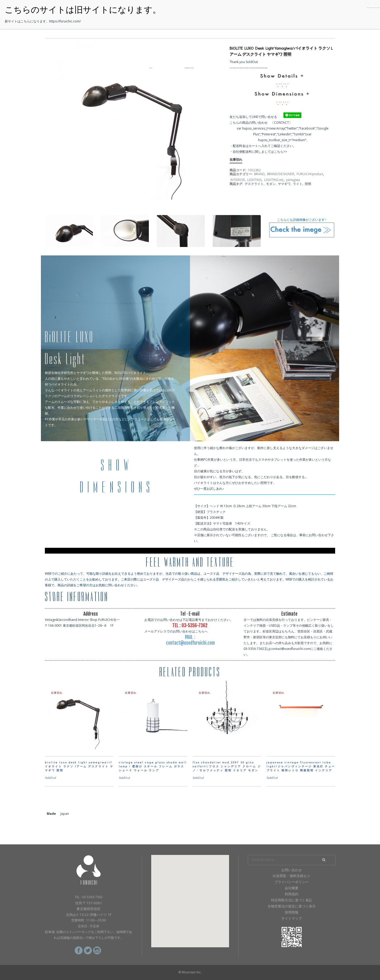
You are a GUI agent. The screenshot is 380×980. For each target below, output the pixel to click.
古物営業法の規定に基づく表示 (292, 906)
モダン (271, 184)
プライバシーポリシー (292, 882)
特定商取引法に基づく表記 (292, 900)
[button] (190, 896)
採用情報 (292, 912)
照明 (308, 184)
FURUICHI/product (310, 174)
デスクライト (254, 184)
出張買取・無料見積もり (291, 876)
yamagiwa (293, 180)
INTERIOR (238, 180)
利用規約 (292, 894)
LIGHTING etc (274, 180)
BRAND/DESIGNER (281, 174)
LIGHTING (255, 180)
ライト (298, 184)
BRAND (259, 174)
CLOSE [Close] (373, 4)
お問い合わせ (292, 870)
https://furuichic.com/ (65, 21)
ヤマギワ (284, 184)
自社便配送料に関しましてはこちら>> (260, 152)
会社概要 (292, 888)
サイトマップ (292, 918)
